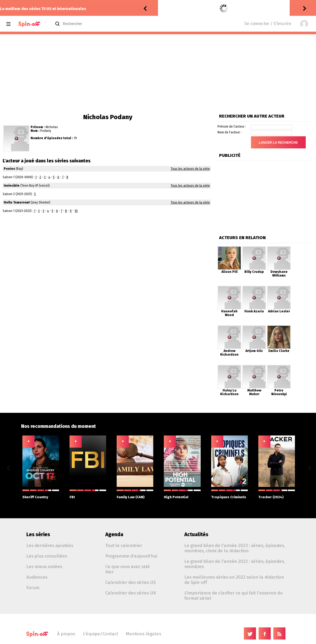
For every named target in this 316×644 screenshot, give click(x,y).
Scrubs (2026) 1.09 (208, 9)
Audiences (37, 577)
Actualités (196, 534)
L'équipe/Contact (100, 634)
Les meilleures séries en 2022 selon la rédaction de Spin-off (234, 580)
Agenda (114, 534)
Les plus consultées (47, 556)
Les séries (38, 534)
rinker (165, 9)
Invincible (12, 186)
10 (76, 211)
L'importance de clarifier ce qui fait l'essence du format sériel (233, 595)
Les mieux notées (44, 566)
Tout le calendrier (124, 545)
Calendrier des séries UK (131, 593)
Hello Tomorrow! (17, 202)
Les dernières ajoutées (50, 545)
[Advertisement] (158, 74)
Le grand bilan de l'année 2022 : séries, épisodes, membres (235, 564)
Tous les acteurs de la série (190, 169)
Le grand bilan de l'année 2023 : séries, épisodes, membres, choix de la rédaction (235, 548)
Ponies (9, 169)
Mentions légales (144, 634)
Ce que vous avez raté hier (128, 569)
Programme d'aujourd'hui (131, 556)
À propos (66, 634)
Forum (33, 588)
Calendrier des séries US (130, 582)
